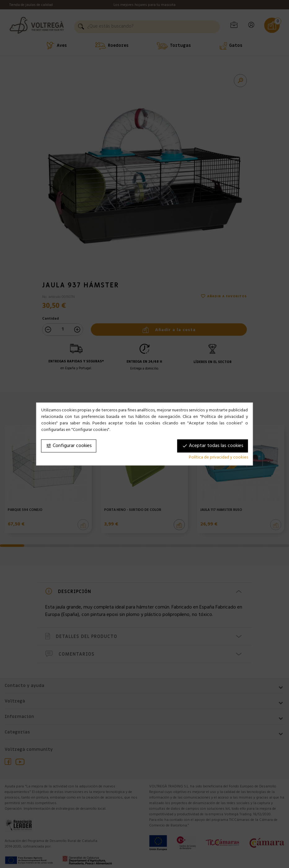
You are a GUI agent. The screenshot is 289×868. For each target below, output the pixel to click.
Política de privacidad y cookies (218, 458)
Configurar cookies (69, 446)
